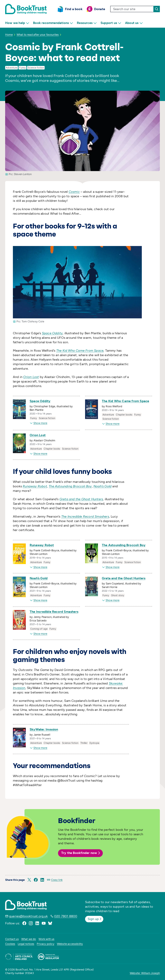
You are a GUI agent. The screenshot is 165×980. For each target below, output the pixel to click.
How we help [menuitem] (17, 23)
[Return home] (26, 9)
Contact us (12, 939)
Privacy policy (45, 944)
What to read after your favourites (38, 35)
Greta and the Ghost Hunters (124, 578)
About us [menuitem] (134, 23)
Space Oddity (40, 401)
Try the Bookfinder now (81, 853)
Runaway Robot (42, 545)
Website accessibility (70, 944)
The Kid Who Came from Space (125, 401)
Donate (100, 9)
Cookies (10, 944)
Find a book (74, 9)
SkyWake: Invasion (44, 729)
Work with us (46, 939)
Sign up (95, 919)
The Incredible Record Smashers (54, 612)
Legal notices (26, 944)
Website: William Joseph (145, 973)
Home (9, 35)
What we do (29, 939)
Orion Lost (38, 435)
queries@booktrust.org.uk (28, 916)
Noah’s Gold (39, 578)
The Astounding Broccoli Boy (124, 545)
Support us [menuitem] (111, 23)
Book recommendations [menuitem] (53, 23)
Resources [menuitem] (87, 23)
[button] (29, 880)
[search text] (132, 9)
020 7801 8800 (66, 916)
